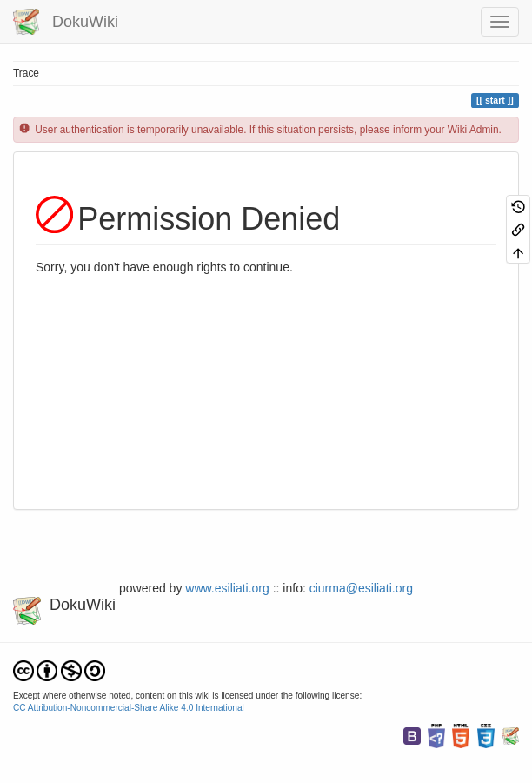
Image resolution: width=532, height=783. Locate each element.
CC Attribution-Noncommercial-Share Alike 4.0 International (129, 708)
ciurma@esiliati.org (361, 588)
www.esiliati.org (227, 588)
